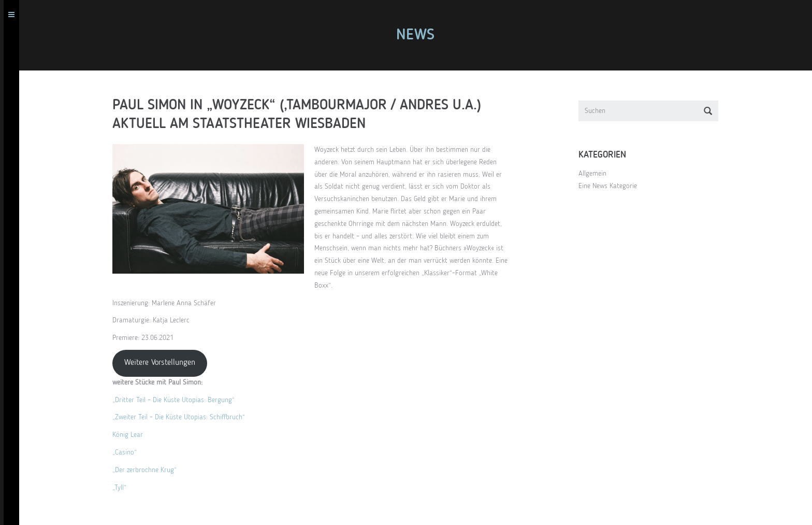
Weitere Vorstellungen (163, 363)
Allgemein (596, 174)
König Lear (131, 435)
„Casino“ (128, 452)
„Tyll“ (123, 488)
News (419, 35)
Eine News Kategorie (611, 186)
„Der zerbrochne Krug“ (148, 470)
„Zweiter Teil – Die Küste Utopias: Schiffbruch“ (182, 417)
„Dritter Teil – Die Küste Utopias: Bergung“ (177, 400)
